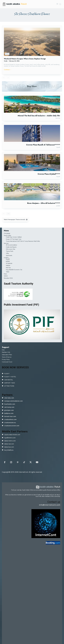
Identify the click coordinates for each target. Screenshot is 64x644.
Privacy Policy (6, 359)
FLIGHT (7, 374)
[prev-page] (4, 78)
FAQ (3, 350)
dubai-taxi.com (9, 444)
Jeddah (58, 206)
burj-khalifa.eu (9, 450)
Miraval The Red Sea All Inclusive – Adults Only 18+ (39, 116)
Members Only (6, 352)
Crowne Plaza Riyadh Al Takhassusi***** (43, 145)
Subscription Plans (7, 355)
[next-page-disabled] (8, 78)
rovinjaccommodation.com (14, 401)
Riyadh (58, 147)
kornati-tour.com (10, 416)
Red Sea (58, 118)
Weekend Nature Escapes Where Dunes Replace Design (25, 59)
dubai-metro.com (10, 441)
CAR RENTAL (9, 380)
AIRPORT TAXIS (10, 383)
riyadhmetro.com (10, 438)
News (7, 54)
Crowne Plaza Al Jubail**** (49, 174)
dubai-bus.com (9, 447)
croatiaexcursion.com (12, 426)
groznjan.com (9, 410)
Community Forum (7, 362)
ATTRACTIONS (9, 386)
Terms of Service (7, 357)
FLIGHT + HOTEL (10, 377)
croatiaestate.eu (10, 422)
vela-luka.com (9, 398)
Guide (6, 61)
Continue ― (8, 70)
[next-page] (8, 214)
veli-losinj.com (9, 407)
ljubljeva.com (9, 413)
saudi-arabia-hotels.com (12, 435)
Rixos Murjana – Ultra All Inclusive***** (44, 203)
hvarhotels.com (10, 404)
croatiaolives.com (10, 419)
